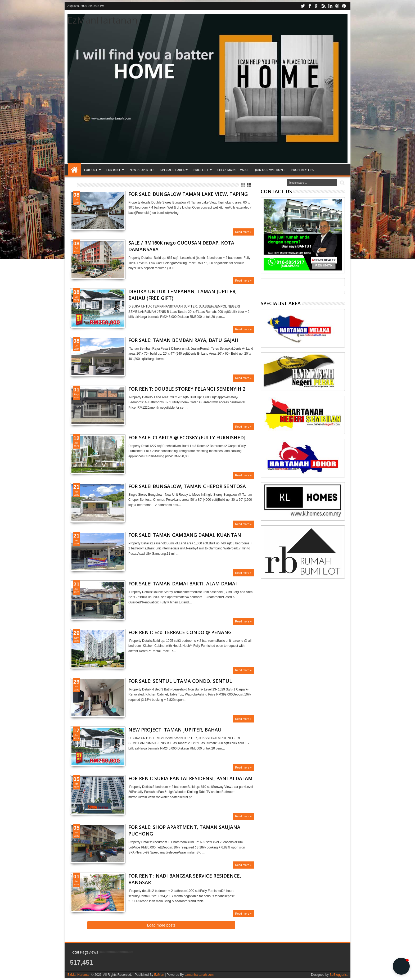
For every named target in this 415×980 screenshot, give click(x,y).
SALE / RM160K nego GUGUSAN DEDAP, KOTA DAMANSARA (181, 246)
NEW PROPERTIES (142, 170)
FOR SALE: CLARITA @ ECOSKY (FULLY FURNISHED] (187, 437)
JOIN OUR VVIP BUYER (270, 170)
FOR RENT (114, 170)
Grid (243, 185)
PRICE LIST (201, 170)
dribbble (337, 6)
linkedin (330, 6)
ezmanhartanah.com (199, 975)
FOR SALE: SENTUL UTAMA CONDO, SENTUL (180, 681)
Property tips (303, 170)
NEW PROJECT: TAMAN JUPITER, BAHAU (175, 730)
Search (342, 183)
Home (74, 170)
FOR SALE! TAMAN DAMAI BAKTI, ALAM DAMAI (183, 584)
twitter (303, 6)
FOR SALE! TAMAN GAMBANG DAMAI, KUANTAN (185, 535)
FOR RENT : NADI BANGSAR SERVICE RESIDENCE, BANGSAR (185, 879)
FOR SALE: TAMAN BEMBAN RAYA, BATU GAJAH (183, 340)
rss (323, 6)
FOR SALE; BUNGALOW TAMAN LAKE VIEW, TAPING (188, 194)
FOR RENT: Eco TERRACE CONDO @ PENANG (180, 632)
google (317, 6)
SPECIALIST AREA (172, 170)
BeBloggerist (339, 975)
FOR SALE (91, 170)
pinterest (344, 6)
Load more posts (161, 925)
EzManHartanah (103, 20)
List (249, 185)
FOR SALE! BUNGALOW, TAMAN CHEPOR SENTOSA (187, 486)
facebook (310, 6)
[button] (401, 966)
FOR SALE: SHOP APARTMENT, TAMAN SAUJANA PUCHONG (184, 830)
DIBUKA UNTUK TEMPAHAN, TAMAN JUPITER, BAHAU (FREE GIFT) (182, 295)
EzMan (159, 975)
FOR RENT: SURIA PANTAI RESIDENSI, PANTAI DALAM (190, 778)
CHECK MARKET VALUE (233, 170)
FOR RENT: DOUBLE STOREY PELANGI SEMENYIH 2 (187, 389)
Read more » (243, 232)
